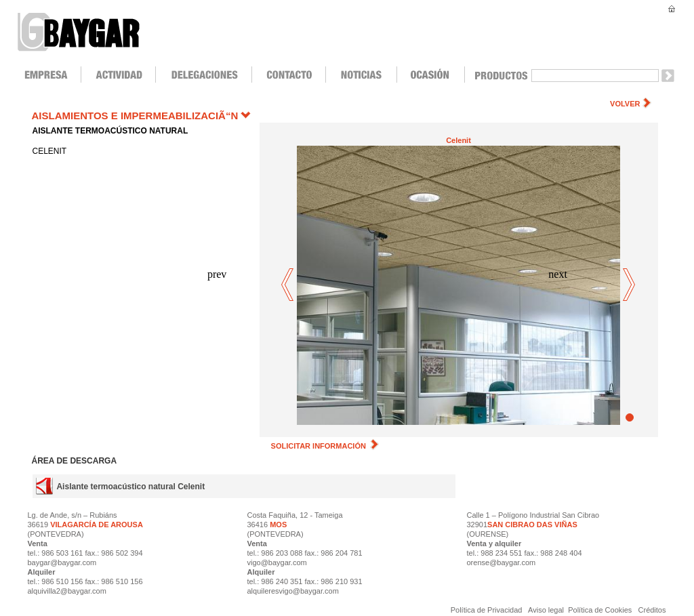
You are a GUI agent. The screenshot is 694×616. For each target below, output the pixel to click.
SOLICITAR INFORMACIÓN (325, 446)
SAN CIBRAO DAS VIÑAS (532, 525)
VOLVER (625, 104)
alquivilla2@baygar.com (67, 591)
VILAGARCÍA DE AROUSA (96, 525)
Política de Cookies (600, 610)
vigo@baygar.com (277, 562)
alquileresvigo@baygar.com (293, 591)
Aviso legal (547, 610)
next (629, 286)
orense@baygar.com (502, 562)
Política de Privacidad (488, 610)
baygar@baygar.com (62, 562)
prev (288, 286)
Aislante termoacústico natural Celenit (130, 487)
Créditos (652, 610)
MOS (278, 525)
